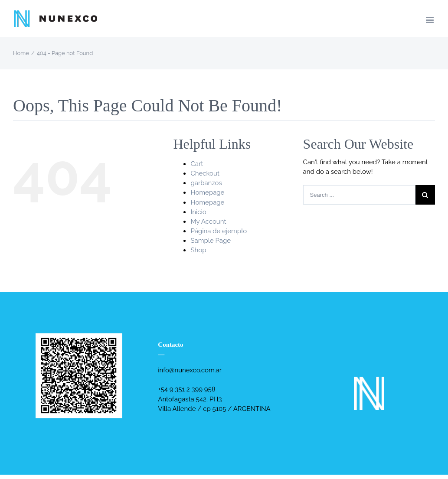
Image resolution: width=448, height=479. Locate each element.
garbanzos (206, 183)
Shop (198, 250)
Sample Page (211, 241)
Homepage (207, 192)
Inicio (198, 212)
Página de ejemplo (219, 231)
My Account (208, 222)
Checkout (205, 173)
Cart (197, 164)
